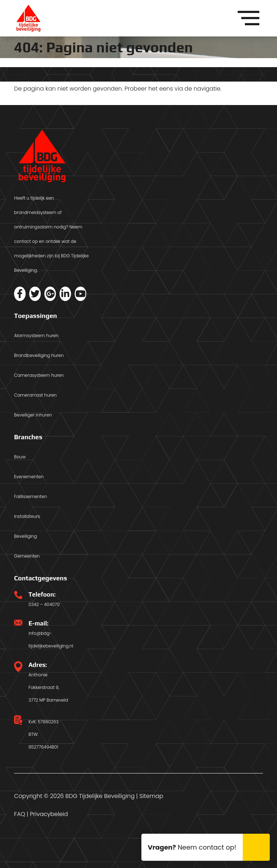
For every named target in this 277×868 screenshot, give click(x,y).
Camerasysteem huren (39, 375)
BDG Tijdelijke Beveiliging (100, 796)
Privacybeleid (49, 814)
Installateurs (27, 516)
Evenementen (29, 477)
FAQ (20, 814)
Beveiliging (25, 536)
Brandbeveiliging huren (39, 355)
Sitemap (151, 796)
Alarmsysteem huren (36, 335)
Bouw (20, 457)
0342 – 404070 (44, 604)
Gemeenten (27, 556)
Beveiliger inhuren (33, 415)
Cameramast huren (35, 395)
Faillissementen (30, 496)
